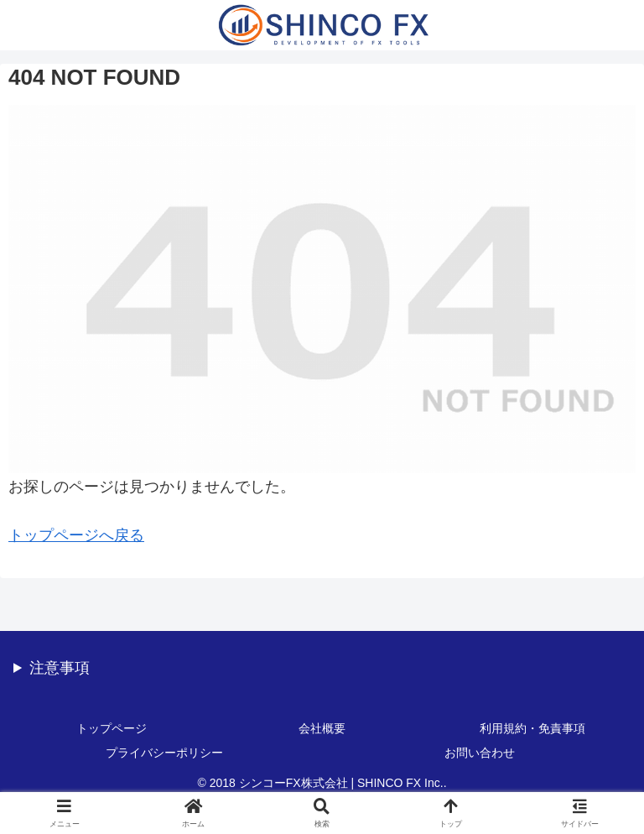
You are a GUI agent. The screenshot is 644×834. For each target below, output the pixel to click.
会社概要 (322, 728)
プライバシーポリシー (164, 753)
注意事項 (60, 668)
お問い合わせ (480, 753)
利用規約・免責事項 (532, 728)
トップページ (112, 728)
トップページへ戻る (76, 535)
